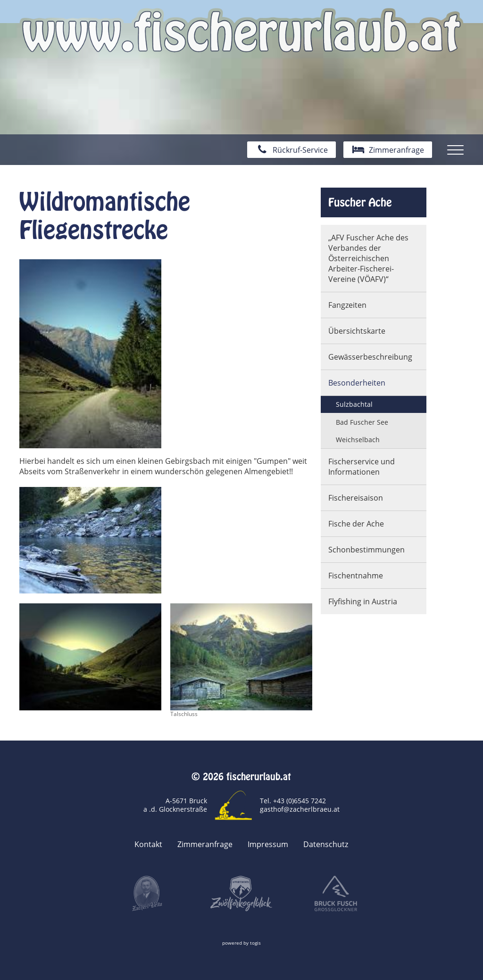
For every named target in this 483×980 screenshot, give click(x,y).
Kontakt (148, 844)
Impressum (268, 844)
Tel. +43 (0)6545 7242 (293, 801)
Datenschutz (326, 844)
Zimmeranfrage (205, 844)
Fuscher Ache (360, 202)
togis (255, 943)
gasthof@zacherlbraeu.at (300, 809)
